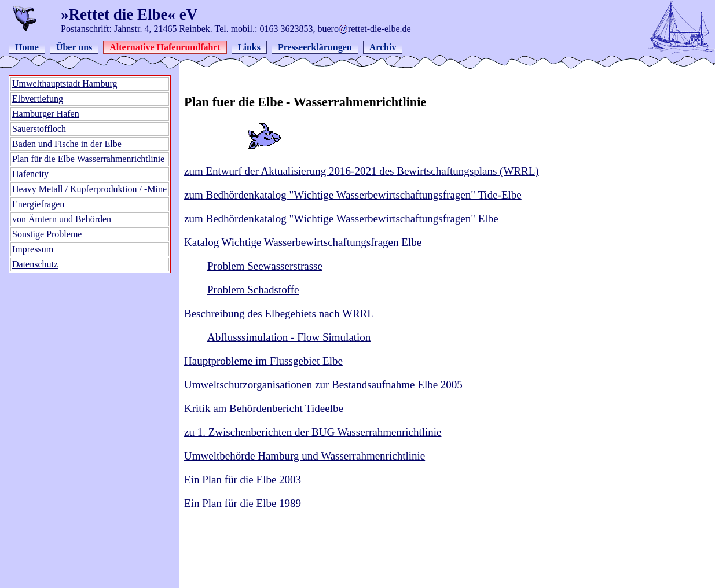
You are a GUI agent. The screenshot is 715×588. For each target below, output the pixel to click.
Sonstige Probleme (47, 234)
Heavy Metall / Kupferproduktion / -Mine (89, 189)
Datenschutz (35, 264)
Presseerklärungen (315, 47)
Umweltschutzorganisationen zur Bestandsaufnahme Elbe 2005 (323, 385)
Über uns (74, 47)
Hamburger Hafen (46, 114)
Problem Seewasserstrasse (265, 266)
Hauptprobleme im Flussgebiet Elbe (263, 361)
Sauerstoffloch (39, 129)
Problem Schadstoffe (253, 290)
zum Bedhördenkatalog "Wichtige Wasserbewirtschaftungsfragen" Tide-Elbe (353, 195)
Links (249, 47)
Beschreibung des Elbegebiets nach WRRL (279, 313)
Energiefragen (38, 204)
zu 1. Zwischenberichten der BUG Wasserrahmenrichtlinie (313, 432)
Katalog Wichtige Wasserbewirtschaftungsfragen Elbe (303, 242)
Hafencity (30, 174)
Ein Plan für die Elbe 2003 (243, 479)
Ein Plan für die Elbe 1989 (243, 503)
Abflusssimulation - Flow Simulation (289, 337)
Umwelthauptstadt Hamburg (65, 84)
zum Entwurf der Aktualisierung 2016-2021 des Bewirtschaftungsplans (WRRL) (362, 171)
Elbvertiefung (38, 99)
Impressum (33, 249)
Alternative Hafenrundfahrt (165, 47)
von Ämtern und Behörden (62, 219)
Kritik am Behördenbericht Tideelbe (264, 408)
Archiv (383, 47)
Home (27, 47)
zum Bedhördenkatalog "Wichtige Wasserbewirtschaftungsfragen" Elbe (341, 218)
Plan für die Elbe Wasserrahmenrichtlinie (88, 159)
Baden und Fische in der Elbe (67, 144)
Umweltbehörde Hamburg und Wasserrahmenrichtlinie (305, 456)
